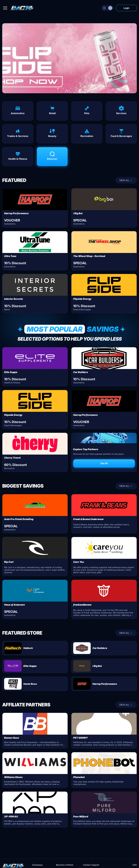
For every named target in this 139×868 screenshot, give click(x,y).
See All (104, 463)
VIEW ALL (126, 180)
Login (126, 8)
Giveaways (37, 865)
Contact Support (91, 865)
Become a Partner (65, 865)
